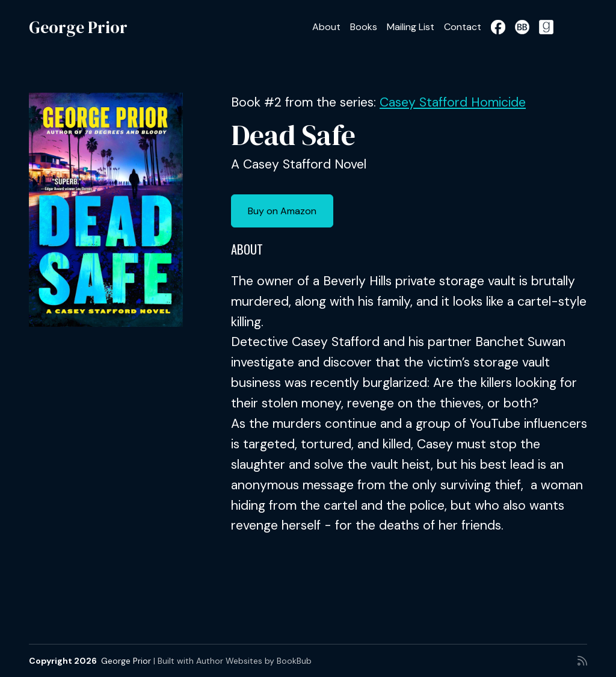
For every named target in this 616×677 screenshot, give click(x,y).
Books (364, 27)
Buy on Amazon (282, 211)
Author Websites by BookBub (254, 661)
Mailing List (411, 27)
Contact (463, 27)
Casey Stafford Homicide (453, 102)
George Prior (78, 27)
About (326, 27)
